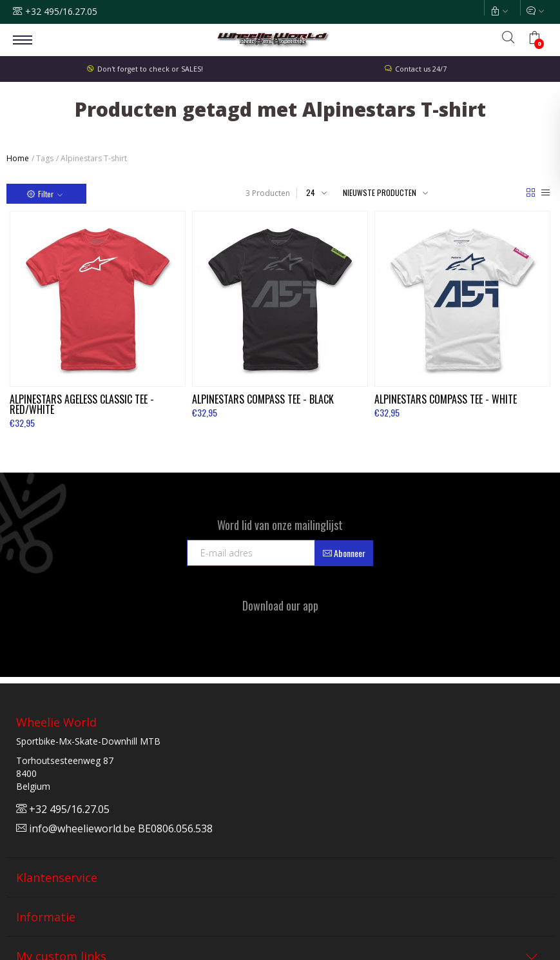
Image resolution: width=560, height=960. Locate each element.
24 (311, 192)
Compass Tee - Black (263, 399)
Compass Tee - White (446, 399)
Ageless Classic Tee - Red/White (82, 404)
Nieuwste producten (380, 192)
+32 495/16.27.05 (61, 11)
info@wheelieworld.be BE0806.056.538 (114, 828)
